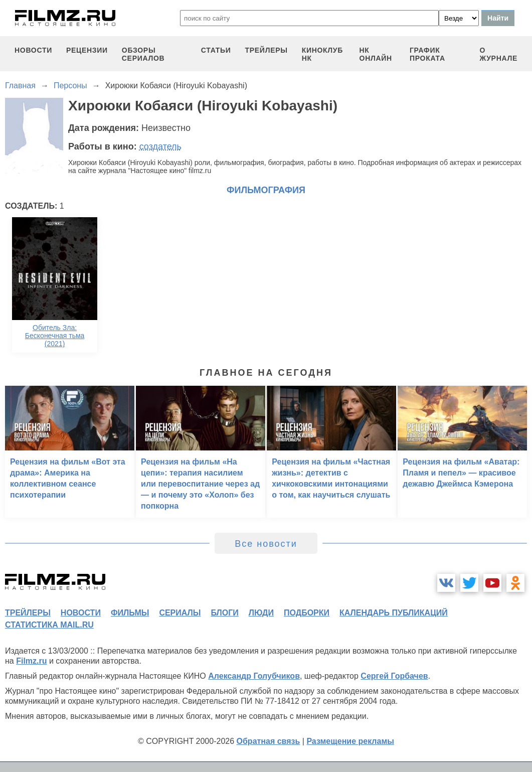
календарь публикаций (394, 613)
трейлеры (267, 50)
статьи (216, 50)
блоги (224, 613)
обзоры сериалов (143, 54)
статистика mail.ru (49, 625)
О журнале (498, 54)
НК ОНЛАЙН (376, 54)
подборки (307, 613)
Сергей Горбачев (394, 676)
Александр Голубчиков (254, 676)
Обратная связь (269, 741)
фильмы (130, 613)
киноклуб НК (322, 54)
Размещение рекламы (350, 741)
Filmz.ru (31, 661)
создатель (160, 146)
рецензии (87, 50)
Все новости (266, 544)
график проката (427, 54)
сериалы (180, 613)
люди (261, 613)
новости (33, 50)
